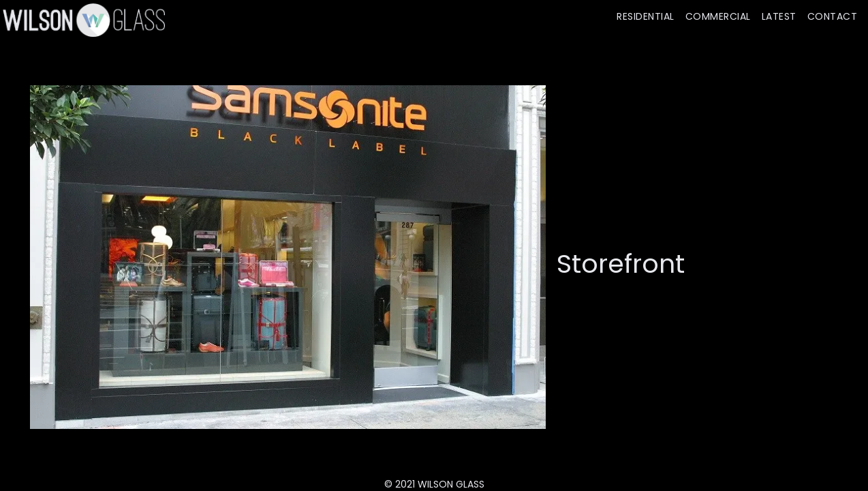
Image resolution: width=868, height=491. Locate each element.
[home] (82, 20)
